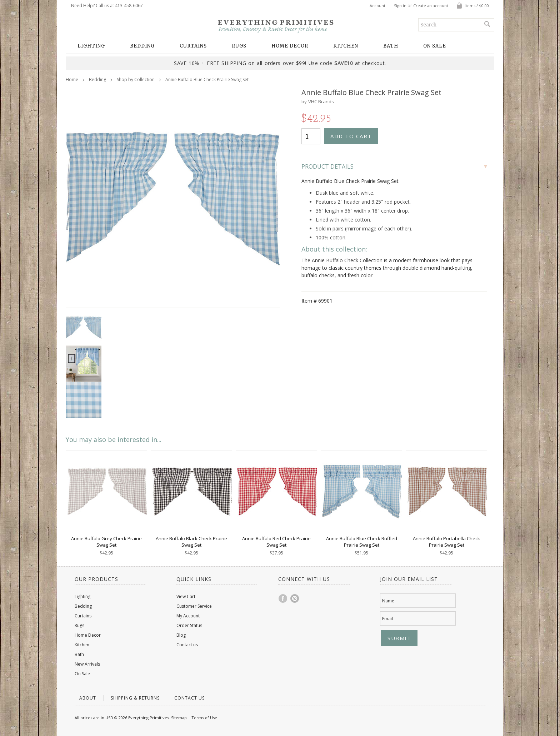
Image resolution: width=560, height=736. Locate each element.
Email (387, 619)
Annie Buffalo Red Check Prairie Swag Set (276, 542)
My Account (188, 616)
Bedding (142, 46)
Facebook (283, 598)
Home (72, 79)
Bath (391, 46)
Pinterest (295, 598)
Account (377, 6)
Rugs (239, 46)
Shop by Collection (136, 79)
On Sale (435, 46)
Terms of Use (204, 718)
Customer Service (194, 606)
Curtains (193, 46)
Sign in (400, 6)
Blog (181, 635)
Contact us (187, 645)
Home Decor (290, 46)
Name (388, 601)
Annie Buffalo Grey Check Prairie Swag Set (106, 542)
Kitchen (346, 46)
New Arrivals (87, 664)
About (88, 698)
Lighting (91, 46)
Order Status (189, 625)
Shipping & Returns (135, 698)
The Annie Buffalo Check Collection (342, 260)
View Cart (186, 596)
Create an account (431, 6)
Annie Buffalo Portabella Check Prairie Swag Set (446, 542)
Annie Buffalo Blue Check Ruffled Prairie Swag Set (362, 542)
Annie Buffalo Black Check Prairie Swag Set (191, 542)
